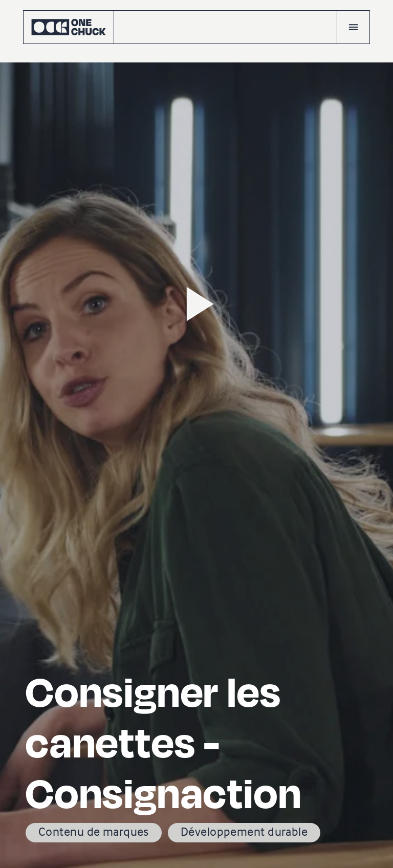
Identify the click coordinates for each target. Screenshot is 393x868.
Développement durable (244, 831)
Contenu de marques (94, 831)
